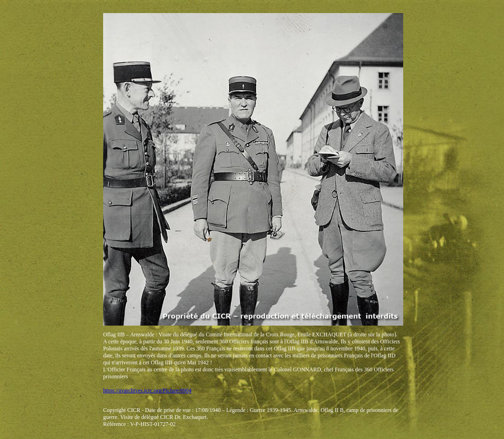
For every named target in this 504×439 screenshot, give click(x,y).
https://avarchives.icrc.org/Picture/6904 (147, 390)
